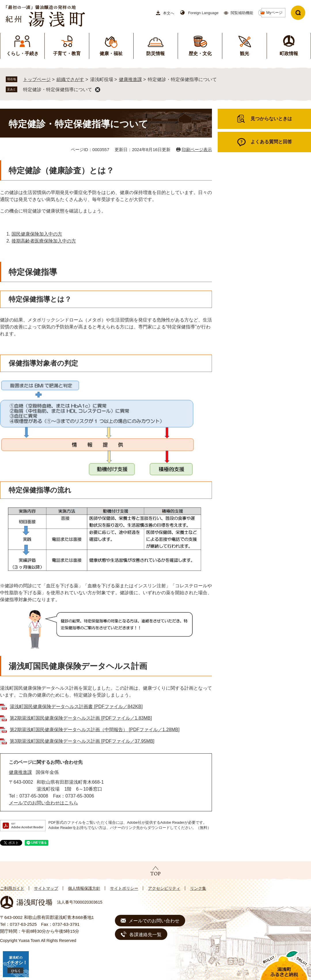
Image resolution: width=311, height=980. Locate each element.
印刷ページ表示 (197, 149)
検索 (298, 13)
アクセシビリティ (164, 888)
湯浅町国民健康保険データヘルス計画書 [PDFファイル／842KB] (76, 707)
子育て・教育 (67, 53)
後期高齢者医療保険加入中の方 (44, 241)
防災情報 (155, 53)
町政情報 (289, 53)
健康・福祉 (111, 53)
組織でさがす (70, 79)
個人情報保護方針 (84, 888)
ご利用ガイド (12, 888)
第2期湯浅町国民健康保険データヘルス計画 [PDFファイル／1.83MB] (81, 718)
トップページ (37, 79)
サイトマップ (46, 888)
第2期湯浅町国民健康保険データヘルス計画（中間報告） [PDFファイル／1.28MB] (95, 730)
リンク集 (198, 888)
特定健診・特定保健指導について (58, 90)
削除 (98, 90)
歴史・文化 (200, 53)
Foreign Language (203, 13)
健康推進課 (130, 79)
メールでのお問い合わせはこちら (43, 803)
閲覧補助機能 (242, 13)
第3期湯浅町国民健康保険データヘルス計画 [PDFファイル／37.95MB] (82, 741)
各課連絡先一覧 (145, 935)
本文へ (169, 13)
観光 (244, 53)
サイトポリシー (124, 888)
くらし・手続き (22, 53)
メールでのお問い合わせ (154, 921)
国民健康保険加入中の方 (37, 234)
